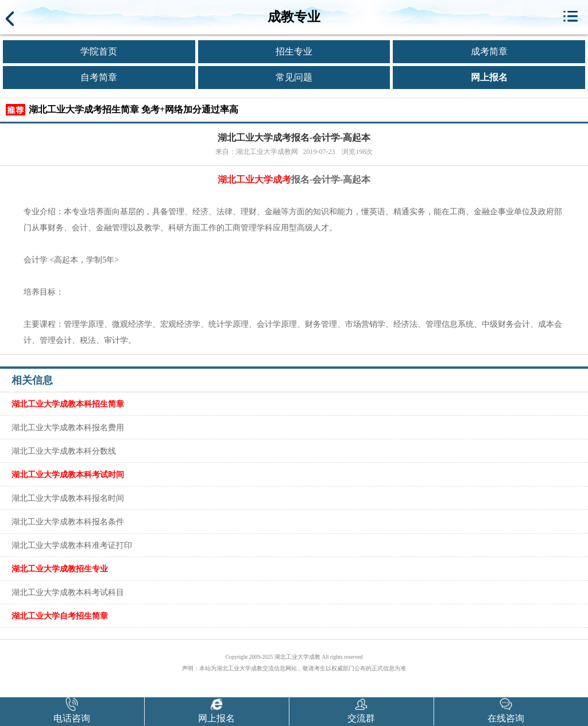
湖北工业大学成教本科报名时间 (68, 498)
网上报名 (489, 77)
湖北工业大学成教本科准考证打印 (72, 545)
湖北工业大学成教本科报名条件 (68, 522)
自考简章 (99, 77)
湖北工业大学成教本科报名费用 (68, 427)
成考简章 (489, 51)
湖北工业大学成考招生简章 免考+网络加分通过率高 (134, 109)
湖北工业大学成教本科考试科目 (68, 592)
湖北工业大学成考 (254, 179)
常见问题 (294, 77)
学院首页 (99, 51)
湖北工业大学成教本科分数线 (64, 451)
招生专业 (294, 51)
